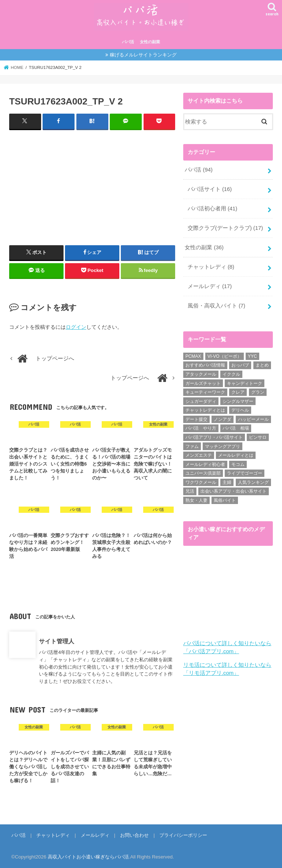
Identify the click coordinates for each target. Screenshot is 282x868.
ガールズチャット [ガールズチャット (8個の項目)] (203, 383)
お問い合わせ (134, 835)
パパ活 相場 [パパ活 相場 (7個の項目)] (236, 428)
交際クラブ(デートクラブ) (225, 228)
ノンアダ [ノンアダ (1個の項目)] (223, 419)
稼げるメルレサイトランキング (143, 55)
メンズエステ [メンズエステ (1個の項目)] (199, 455)
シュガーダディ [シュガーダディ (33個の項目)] (201, 401)
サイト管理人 (57, 641)
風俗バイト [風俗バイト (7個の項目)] (225, 500)
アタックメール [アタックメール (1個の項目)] (201, 374)
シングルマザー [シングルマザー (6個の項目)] (238, 401)
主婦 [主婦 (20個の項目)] (227, 482)
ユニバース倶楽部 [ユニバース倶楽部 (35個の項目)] (203, 473)
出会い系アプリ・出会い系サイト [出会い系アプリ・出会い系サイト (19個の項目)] (234, 491)
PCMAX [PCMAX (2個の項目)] (193, 356)
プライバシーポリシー (183, 835)
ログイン (76, 327)
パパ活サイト (210, 189)
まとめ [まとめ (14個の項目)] (262, 365)
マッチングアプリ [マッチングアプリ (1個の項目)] (223, 446)
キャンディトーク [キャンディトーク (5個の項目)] (245, 383)
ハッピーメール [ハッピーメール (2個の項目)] (253, 419)
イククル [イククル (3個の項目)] (231, 374)
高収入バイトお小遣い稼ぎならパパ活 (88, 857)
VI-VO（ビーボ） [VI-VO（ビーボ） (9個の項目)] (225, 356)
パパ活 (128, 42)
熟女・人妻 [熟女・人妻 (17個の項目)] (196, 500)
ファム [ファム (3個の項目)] (192, 446)
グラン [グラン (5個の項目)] (258, 392)
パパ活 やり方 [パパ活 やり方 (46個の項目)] (201, 428)
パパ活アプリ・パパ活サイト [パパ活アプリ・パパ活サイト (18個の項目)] (214, 437)
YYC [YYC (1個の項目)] (252, 356)
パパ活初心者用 (213, 209)
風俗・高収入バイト (216, 306)
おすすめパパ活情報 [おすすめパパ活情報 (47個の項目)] (205, 365)
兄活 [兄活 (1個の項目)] (190, 491)
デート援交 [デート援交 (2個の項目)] (196, 419)
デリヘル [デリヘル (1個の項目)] (240, 410)
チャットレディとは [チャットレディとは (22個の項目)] (205, 410)
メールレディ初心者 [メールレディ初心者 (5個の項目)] (205, 464)
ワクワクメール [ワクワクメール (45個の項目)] (201, 482)
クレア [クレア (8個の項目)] (238, 392)
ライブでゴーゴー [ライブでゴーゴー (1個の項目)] (245, 473)
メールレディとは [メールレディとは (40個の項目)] (236, 455)
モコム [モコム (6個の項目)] (238, 464)
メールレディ (210, 286)
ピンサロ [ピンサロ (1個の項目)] (258, 437)
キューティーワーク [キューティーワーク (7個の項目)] (205, 392)
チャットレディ (211, 267)
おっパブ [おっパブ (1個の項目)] (240, 365)
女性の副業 (150, 42)
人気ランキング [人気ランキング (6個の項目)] (253, 482)
